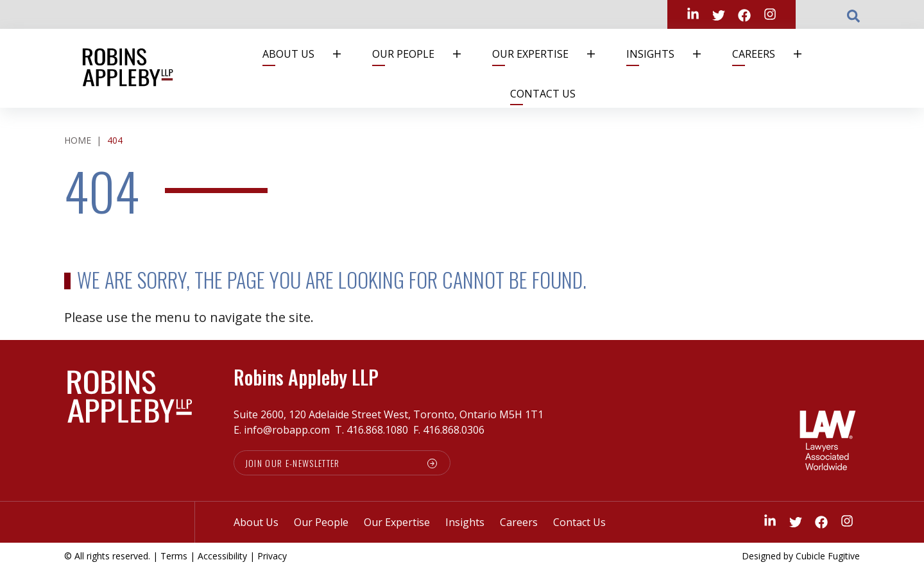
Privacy (272, 556)
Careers (774, 54)
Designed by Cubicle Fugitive (801, 556)
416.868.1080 (377, 430)
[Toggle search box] (853, 15)
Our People (424, 54)
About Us (309, 54)
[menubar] (538, 68)
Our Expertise (551, 54)
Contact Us (543, 94)
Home (78, 140)
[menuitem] (308, 54)
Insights (671, 54)
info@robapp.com (287, 430)
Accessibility (222, 556)
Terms (174, 556)
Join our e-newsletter (293, 463)
